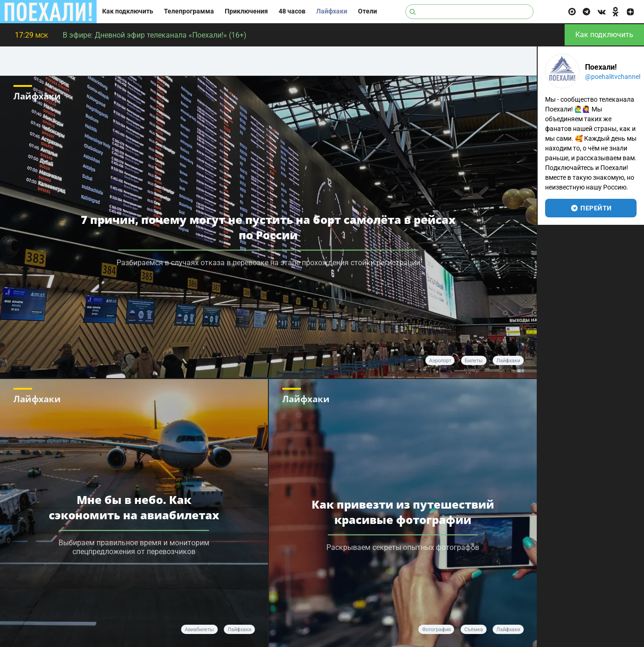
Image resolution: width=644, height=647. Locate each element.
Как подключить (128, 11)
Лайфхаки (332, 11)
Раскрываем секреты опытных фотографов (403, 547)
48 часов (292, 11)
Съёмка (474, 630)
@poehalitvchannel (613, 77)
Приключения (246, 11)
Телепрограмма (189, 11)
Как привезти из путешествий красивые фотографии (403, 511)
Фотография (436, 630)
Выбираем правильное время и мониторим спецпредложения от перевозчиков (134, 547)
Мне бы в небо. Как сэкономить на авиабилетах (134, 507)
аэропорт (440, 361)
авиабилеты (199, 630)
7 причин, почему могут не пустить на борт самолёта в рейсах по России (268, 227)
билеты (474, 361)
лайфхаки (508, 361)
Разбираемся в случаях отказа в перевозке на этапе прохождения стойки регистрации (268, 263)
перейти (591, 208)
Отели (368, 11)
